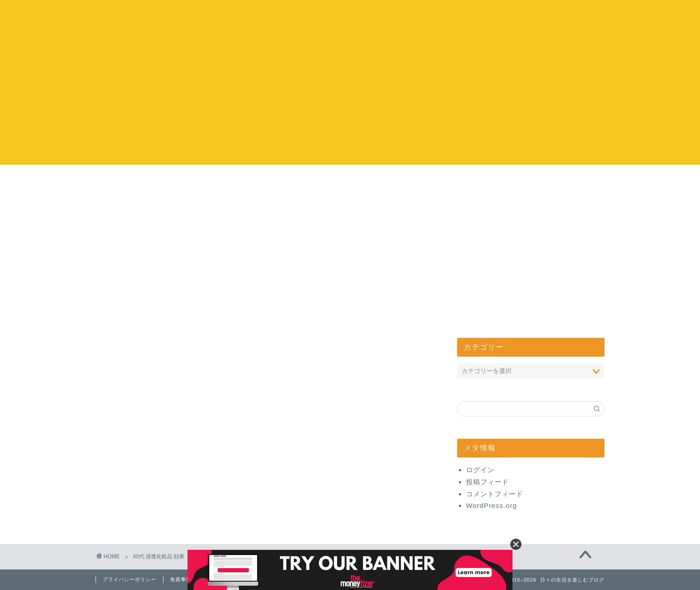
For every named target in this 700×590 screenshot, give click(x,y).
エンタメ (404, 181)
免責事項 (181, 579)
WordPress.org (492, 505)
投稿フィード (487, 482)
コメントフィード (495, 494)
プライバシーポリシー (129, 579)
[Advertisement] (350, 102)
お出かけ (296, 181)
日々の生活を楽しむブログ (350, 18)
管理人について (512, 181)
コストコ (189, 181)
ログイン (480, 470)
